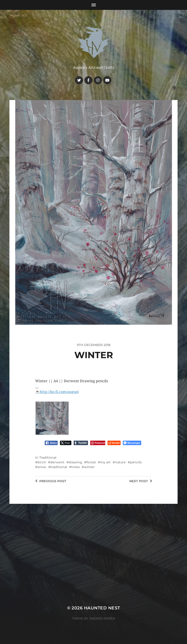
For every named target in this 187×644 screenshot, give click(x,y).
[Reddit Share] (114, 443)
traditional (59, 467)
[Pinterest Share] (98, 443)
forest (91, 462)
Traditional (48, 457)
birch (42, 462)
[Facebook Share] (51, 443)
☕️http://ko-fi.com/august (57, 392)
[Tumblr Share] (81, 443)
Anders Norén (102, 618)
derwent (57, 462)
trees (76, 467)
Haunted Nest (102, 608)
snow (42, 467)
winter (89, 467)
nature (120, 462)
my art (105, 462)
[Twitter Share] (66, 443)
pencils (136, 462)
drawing (75, 462)
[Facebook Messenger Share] (132, 443)
